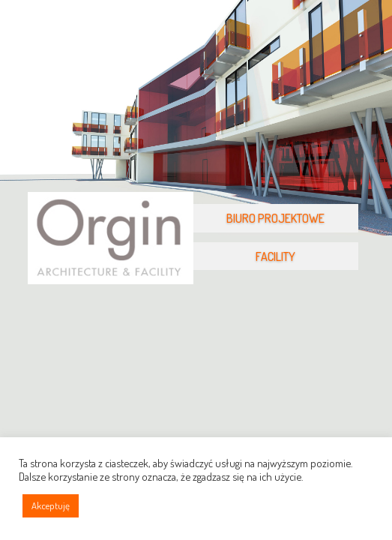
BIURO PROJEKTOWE (275, 218)
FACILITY (275, 256)
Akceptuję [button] (51, 505)
